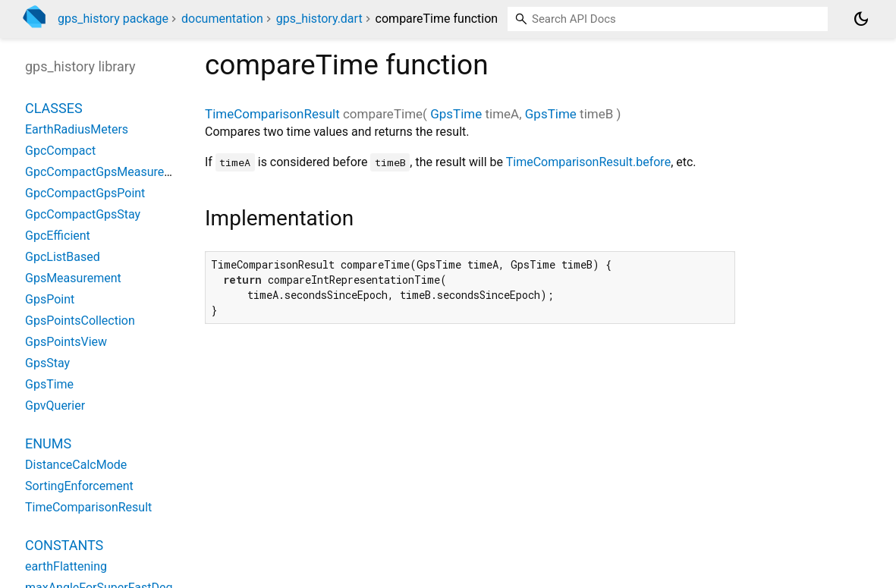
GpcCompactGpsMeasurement (108, 172)
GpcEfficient (58, 236)
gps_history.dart (319, 19)
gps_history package (113, 19)
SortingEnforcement (79, 486)
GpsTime (456, 114)
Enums (48, 443)
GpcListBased (63, 257)
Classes (54, 108)
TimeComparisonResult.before (588, 162)
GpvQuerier (55, 406)
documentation (222, 19)
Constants (64, 545)
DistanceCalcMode (76, 465)
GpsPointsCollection (80, 321)
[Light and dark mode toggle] (861, 19)
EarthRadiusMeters (77, 129)
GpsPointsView (66, 342)
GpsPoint (50, 299)
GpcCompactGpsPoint (85, 193)
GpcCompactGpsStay (83, 214)
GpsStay (47, 363)
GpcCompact (60, 151)
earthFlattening (66, 566)
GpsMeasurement (73, 278)
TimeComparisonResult (272, 114)
